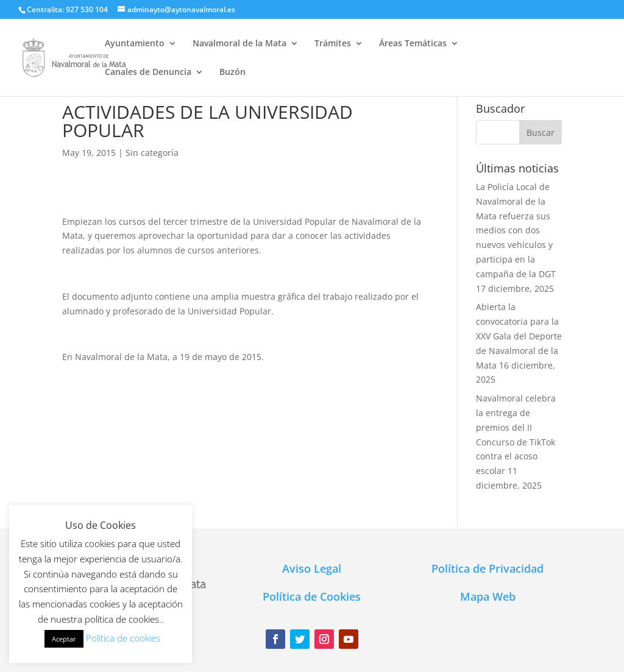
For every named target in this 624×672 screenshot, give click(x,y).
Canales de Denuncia (148, 73)
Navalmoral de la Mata (239, 44)
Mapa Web (488, 596)
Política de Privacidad (487, 568)
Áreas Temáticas (413, 44)
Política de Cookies (312, 596)
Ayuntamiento (135, 44)
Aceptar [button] (64, 639)
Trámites (333, 44)
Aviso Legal (312, 568)
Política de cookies (123, 638)
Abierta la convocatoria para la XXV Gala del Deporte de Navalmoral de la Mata (519, 336)
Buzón (232, 73)
